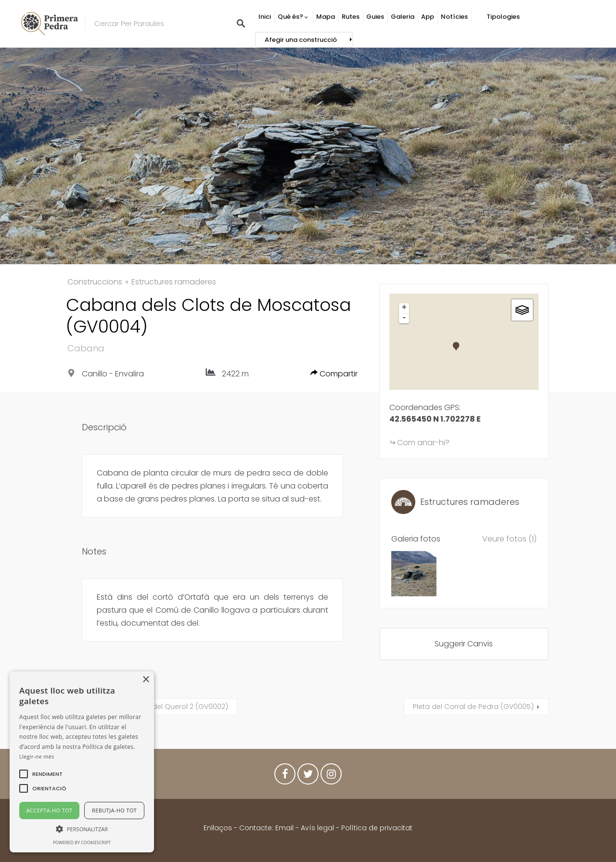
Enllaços (219, 828)
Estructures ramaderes (174, 282)
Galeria (403, 17)
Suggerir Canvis (464, 644)
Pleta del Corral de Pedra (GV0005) (473, 707)
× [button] (146, 680)
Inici (265, 17)
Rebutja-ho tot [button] (114, 810)
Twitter (308, 776)
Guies (375, 17)
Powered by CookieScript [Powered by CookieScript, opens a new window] (82, 843)
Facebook (285, 776)
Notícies (454, 17)
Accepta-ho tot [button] (50, 810)
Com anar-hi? (423, 443)
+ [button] (404, 308)
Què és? (290, 17)
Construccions (95, 282)
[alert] (82, 762)
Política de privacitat (377, 828)
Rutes (351, 17)
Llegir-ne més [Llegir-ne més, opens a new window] (37, 756)
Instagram (331, 776)
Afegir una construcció (301, 40)
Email (284, 828)
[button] (47, 774)
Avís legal (317, 828)
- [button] (404, 318)
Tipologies (503, 17)
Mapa (326, 17)
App (428, 17)
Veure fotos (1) (509, 539)
